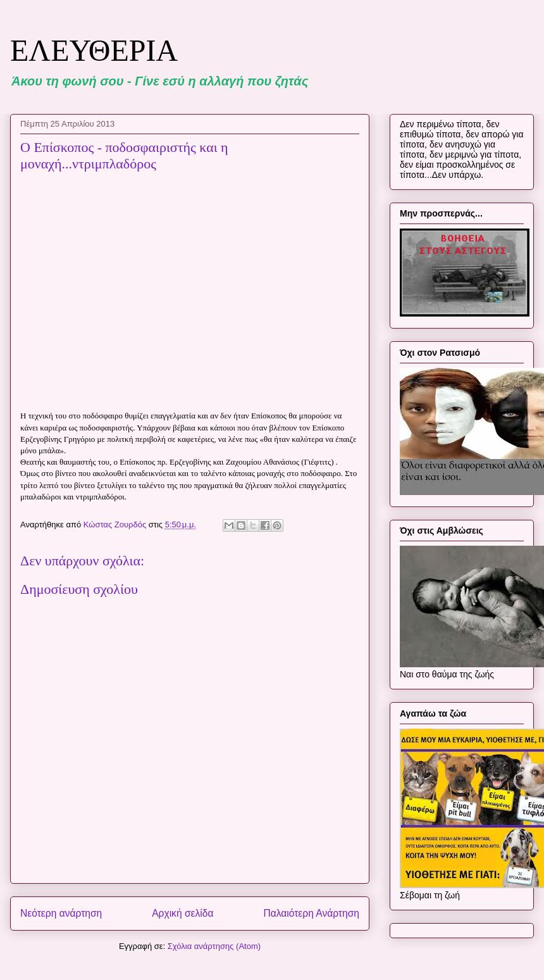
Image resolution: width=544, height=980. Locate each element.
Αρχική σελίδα (182, 913)
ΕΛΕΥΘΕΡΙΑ (94, 50)
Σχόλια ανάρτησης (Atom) (214, 946)
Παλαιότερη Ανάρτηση (311, 913)
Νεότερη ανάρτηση (61, 913)
